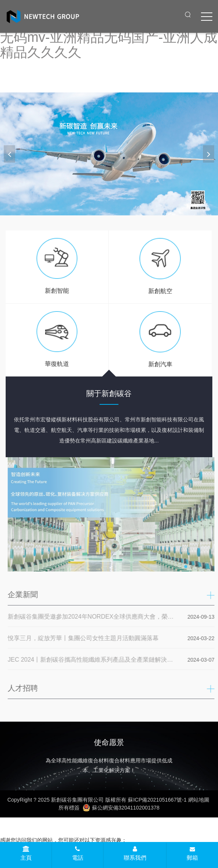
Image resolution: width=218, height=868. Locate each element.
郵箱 (192, 854)
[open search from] (188, 14)
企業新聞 (25, 595)
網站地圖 (199, 800)
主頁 (26, 853)
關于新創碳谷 (109, 393)
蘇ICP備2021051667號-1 (157, 800)
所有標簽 (69, 808)
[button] (209, 154)
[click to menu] (207, 17)
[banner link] (109, 154)
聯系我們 (135, 853)
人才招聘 (25, 688)
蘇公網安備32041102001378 (121, 808)
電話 (78, 853)
